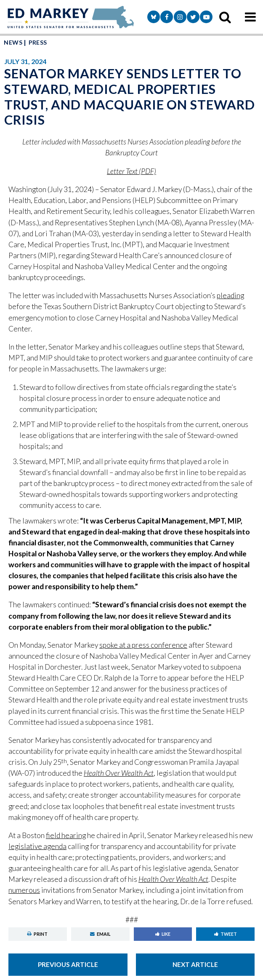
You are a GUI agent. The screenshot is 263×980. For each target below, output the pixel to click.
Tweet (226, 934)
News (13, 42)
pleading (230, 295)
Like (163, 934)
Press (38, 42)
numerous (24, 890)
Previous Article (68, 964)
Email (100, 934)
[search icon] (225, 17)
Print (37, 934)
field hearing (66, 835)
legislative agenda (37, 846)
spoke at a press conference (143, 645)
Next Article (195, 964)
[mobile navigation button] (250, 17)
